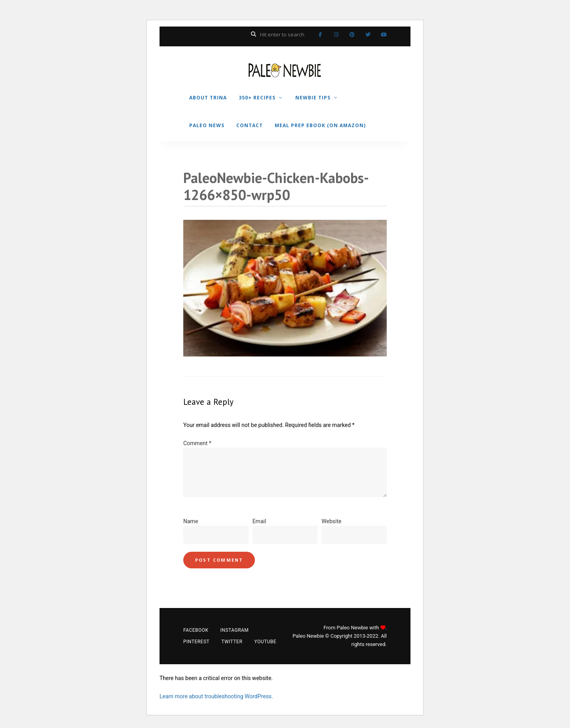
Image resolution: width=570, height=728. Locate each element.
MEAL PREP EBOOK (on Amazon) (320, 125)
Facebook (320, 34)
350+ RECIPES (257, 98)
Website (331, 521)
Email (259, 521)
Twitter (368, 34)
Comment (197, 443)
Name (191, 521)
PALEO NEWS (207, 125)
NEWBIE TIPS (313, 98)
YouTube (384, 34)
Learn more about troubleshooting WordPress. (216, 696)
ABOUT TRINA (208, 98)
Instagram (336, 34)
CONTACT (250, 125)
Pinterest (352, 34)
